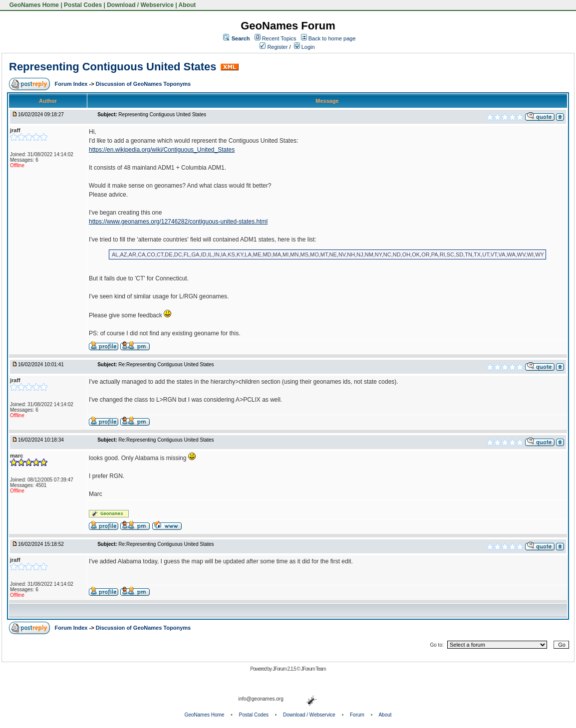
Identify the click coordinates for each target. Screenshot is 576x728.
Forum (357, 715)
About (187, 5)
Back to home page (332, 38)
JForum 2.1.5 (285, 669)
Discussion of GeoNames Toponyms (144, 84)
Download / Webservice (140, 5)
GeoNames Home (33, 5)
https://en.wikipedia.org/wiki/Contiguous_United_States (162, 150)
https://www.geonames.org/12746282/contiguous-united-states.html (178, 222)
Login (304, 47)
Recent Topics (279, 38)
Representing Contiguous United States (113, 67)
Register (274, 47)
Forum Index (72, 84)
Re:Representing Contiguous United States (166, 364)
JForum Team (313, 669)
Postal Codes (83, 5)
